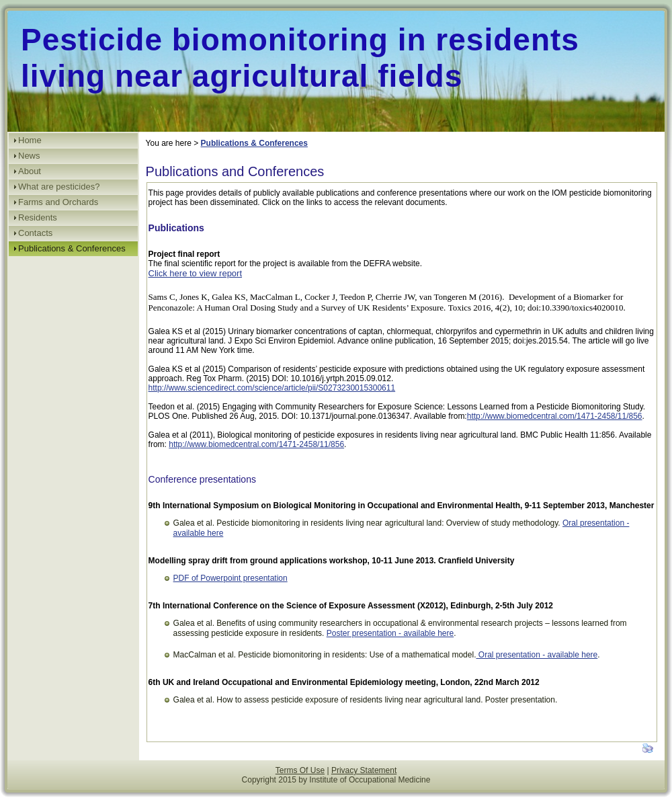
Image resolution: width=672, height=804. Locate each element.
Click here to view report (195, 273)
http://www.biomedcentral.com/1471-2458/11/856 (555, 416)
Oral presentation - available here (537, 655)
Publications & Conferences (254, 143)
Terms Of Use (300, 770)
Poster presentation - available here (390, 633)
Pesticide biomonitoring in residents (300, 40)
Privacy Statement (364, 770)
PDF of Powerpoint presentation (230, 578)
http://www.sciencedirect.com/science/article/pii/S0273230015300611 (272, 388)
